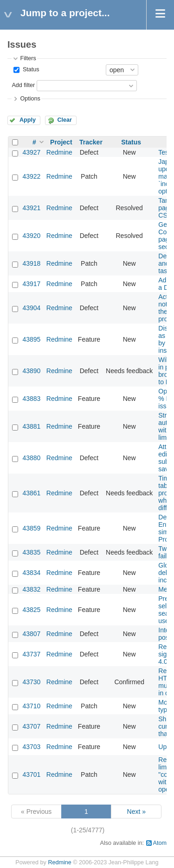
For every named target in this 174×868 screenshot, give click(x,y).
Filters (28, 58)
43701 (31, 774)
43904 (31, 308)
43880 (31, 458)
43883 (31, 399)
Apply (28, 120)
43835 (31, 552)
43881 (31, 426)
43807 (31, 634)
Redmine (59, 152)
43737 (31, 654)
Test (164, 152)
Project (61, 142)
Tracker (91, 142)
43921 (31, 208)
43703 (31, 747)
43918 (31, 263)
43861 (31, 493)
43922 (31, 176)
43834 (31, 573)
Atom (160, 843)
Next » (136, 812)
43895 (31, 339)
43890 (31, 371)
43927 (31, 152)
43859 (31, 528)
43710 (31, 706)
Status (30, 69)
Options (30, 99)
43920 (31, 236)
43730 (31, 682)
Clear (64, 120)
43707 (31, 726)
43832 (31, 589)
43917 (31, 284)
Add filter (23, 85)
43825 (31, 610)
